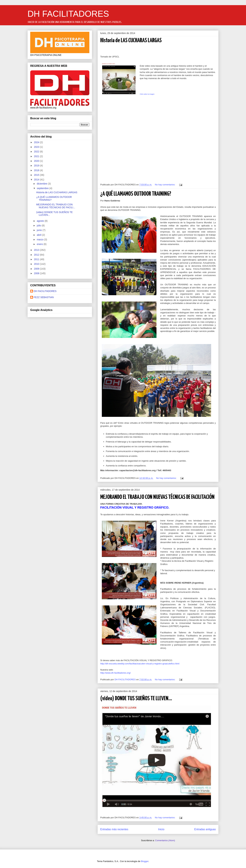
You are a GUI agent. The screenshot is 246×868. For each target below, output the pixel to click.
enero (40, 244)
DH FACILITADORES (68, 14)
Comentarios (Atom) (165, 840)
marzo (40, 240)
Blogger (145, 861)
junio (40, 230)
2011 (37, 259)
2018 (37, 170)
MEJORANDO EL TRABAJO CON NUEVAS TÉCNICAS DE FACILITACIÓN (157, 497)
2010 (37, 264)
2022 (37, 152)
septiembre (43, 188)
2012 (37, 255)
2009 (37, 269)
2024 (37, 142)
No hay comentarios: (165, 185)
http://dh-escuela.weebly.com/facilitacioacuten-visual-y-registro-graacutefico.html (140, 664)
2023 (37, 147)
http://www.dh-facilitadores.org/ (115, 673)
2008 (37, 273)
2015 (37, 175)
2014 (37, 180)
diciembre (42, 184)
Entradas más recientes (114, 829)
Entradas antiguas (205, 829)
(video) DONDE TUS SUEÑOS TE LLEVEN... (136, 699)
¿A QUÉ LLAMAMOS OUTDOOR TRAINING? (136, 194)
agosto (41, 221)
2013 (37, 250)
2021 (37, 156)
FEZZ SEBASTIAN (44, 297)
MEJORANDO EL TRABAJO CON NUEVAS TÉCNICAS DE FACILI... (56, 206)
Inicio (161, 829)
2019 (37, 166)
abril (39, 235)
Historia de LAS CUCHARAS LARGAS (131, 41)
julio (39, 225)
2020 (37, 161)
